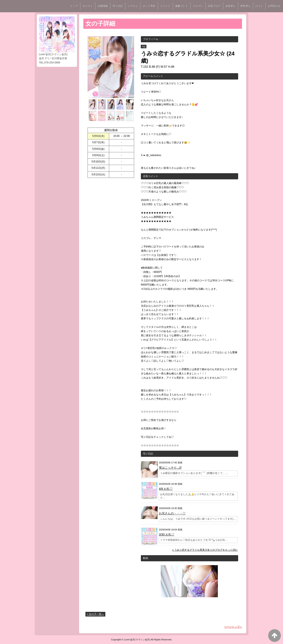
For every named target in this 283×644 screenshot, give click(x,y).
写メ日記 (118, 6)
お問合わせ (274, 6)
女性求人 (231, 6)
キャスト (88, 6)
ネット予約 (149, 6)
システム (133, 6)
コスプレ (198, 6)
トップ (74, 6)
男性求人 (246, 6)
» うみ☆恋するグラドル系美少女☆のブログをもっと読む (205, 550)
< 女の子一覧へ (95, 614)
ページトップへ (233, 627)
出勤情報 (103, 6)
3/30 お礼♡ (167, 534)
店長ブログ (214, 6)
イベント (165, 6)
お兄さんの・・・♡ (172, 513)
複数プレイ (182, 6)
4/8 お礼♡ (166, 489)
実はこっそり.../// (170, 468)
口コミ (259, 6)
